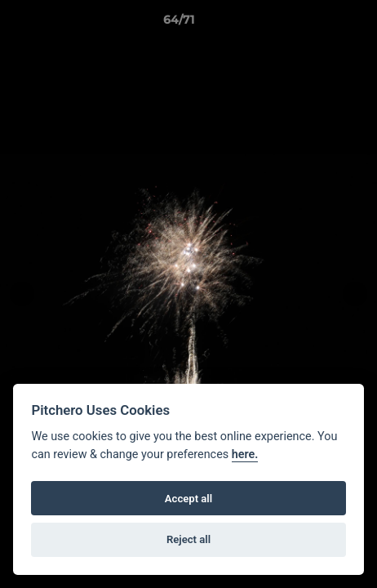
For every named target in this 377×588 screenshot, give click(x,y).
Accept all (188, 499)
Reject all (188, 539)
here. (245, 454)
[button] (318, 24)
